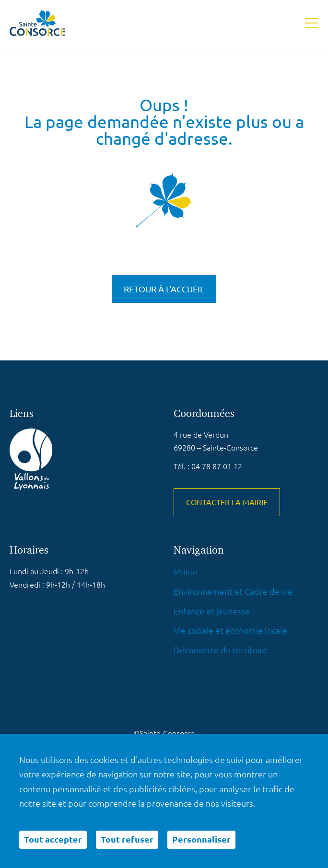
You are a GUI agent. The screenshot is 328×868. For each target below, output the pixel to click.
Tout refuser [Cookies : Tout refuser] (127, 839)
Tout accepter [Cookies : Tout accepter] (53, 839)
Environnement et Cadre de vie (233, 592)
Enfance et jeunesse (212, 611)
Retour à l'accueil (164, 289)
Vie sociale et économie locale (230, 631)
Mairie (186, 572)
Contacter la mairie (227, 502)
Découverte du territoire (221, 650)
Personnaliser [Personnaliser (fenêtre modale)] (201, 839)
